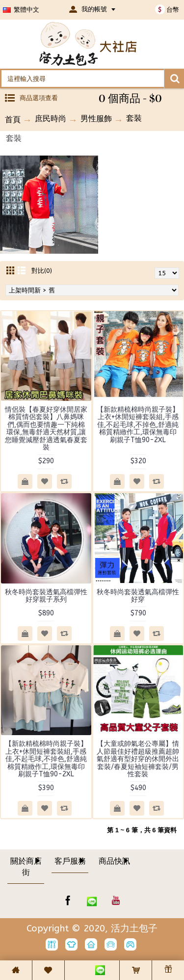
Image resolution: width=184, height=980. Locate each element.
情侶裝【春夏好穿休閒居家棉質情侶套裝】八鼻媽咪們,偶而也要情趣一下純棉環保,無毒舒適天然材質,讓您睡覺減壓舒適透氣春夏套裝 (46, 428)
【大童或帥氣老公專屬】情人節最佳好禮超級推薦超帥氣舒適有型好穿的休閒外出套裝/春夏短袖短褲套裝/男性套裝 (138, 759)
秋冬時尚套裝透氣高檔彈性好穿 (138, 596)
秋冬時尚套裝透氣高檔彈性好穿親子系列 (46, 596)
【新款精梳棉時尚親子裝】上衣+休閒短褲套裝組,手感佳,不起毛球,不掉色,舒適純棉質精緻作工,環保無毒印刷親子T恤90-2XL (138, 425)
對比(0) (42, 271)
